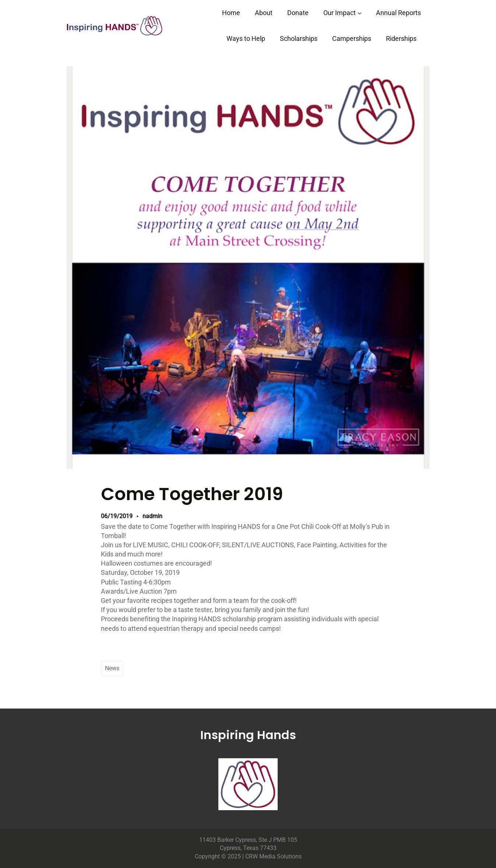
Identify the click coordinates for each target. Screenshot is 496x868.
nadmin (152, 516)
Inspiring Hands (248, 735)
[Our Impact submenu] (360, 13)
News (112, 668)
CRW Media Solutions (273, 856)
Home (231, 13)
